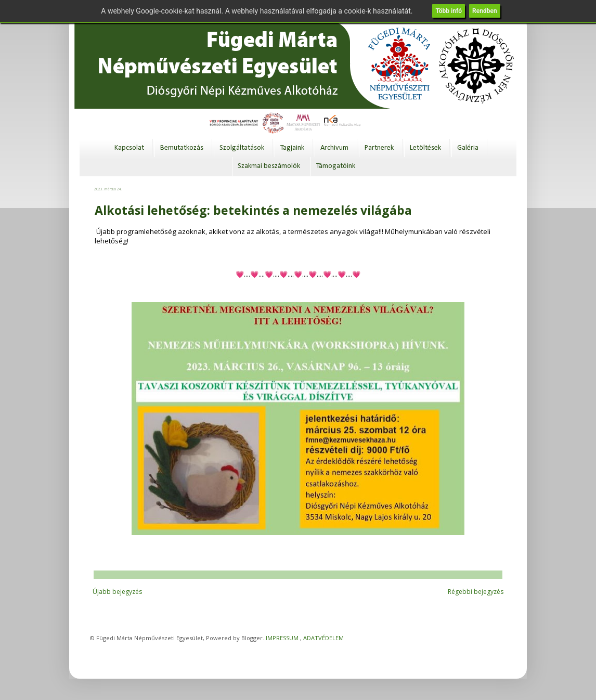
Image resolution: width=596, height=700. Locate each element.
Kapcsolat (129, 148)
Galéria (468, 148)
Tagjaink (292, 148)
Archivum (334, 148)
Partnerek (379, 148)
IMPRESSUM (282, 638)
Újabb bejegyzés (117, 592)
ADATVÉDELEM (323, 638)
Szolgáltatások (242, 148)
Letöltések (425, 148)
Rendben (485, 11)
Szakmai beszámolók (269, 166)
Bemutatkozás (182, 148)
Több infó (449, 11)
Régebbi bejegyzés (476, 592)
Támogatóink (336, 166)
